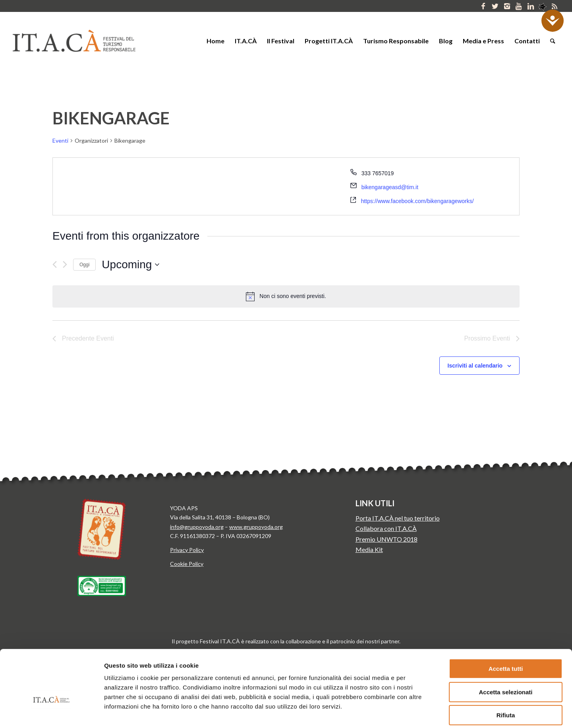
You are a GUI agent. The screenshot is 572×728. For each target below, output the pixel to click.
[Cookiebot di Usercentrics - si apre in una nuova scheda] (51, 713)
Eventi (60, 140)
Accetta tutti (506, 623)
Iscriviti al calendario (475, 366)
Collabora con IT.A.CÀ (386, 528)
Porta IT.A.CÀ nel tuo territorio (398, 518)
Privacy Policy (187, 550)
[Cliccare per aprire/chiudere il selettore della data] (130, 265)
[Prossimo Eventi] (65, 264)
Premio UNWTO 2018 (386, 539)
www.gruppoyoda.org (256, 527)
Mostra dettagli (416, 712)
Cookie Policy (187, 564)
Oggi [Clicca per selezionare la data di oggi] (84, 265)
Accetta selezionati (505, 646)
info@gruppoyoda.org (197, 527)
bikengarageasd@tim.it (390, 187)
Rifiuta (506, 669)
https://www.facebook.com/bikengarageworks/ (417, 201)
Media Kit (369, 549)
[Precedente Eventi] (55, 264)
